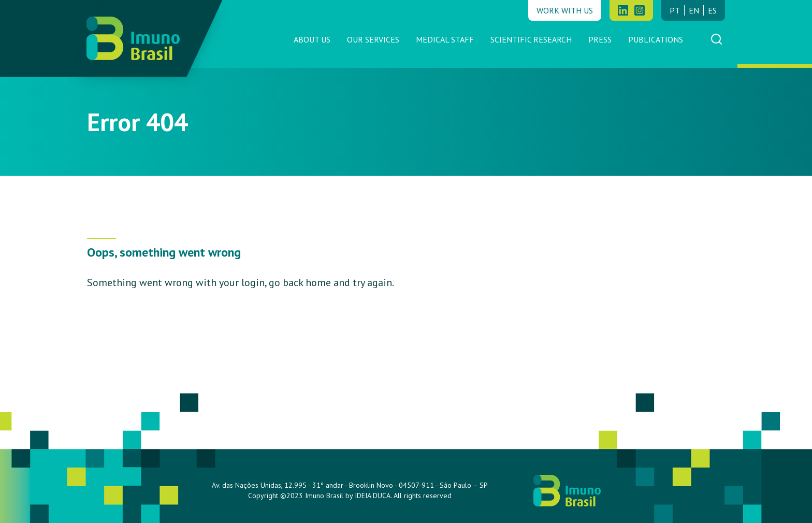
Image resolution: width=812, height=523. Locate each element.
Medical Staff (445, 39)
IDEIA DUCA (373, 496)
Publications (656, 39)
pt (675, 10)
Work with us (565, 10)
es (712, 10)
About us (312, 39)
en (694, 10)
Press (600, 39)
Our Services (373, 39)
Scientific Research (531, 39)
